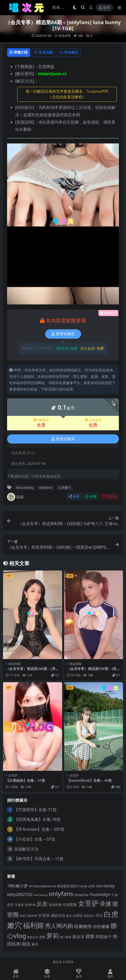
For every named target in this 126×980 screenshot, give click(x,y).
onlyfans (46, 487)
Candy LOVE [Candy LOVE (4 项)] (87, 886)
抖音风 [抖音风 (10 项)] (44, 915)
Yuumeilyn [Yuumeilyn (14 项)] (100, 894)
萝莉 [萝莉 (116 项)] (53, 936)
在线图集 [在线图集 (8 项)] (70, 904)
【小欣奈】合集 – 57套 (35, 839)
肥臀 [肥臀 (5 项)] (42, 937)
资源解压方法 (26, 849)
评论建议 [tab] (69, 52)
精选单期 (65, 36)
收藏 (91, 496)
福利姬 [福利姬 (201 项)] (33, 925)
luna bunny (25, 487)
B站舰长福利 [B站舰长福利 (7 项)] (67, 886)
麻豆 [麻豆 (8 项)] (35, 944)
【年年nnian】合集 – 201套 (39, 829)
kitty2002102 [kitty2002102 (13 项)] (20, 894)
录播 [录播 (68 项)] (105, 904)
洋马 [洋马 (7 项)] (99, 915)
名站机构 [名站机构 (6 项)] (55, 905)
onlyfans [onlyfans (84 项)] (61, 894)
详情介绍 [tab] (19, 52)
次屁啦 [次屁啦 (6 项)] (77, 916)
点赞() (109, 496)
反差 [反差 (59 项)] (42, 904)
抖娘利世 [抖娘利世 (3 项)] (32, 916)
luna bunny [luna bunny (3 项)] (40, 895)
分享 (74, 496)
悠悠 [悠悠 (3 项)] (23, 916)
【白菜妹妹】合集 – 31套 (25, 780)
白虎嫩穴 (65, 487)
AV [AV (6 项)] (31, 886)
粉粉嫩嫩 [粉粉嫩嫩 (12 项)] (101, 926)
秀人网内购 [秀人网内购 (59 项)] (59, 926)
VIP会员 (41, 420)
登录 (104, 8)
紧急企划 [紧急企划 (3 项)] (33, 937)
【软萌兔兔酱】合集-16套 (37, 819)
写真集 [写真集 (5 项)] (19, 905)
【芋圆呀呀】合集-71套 (35, 810)
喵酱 (15, 497)
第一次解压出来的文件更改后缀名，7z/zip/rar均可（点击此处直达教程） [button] (67, 94)
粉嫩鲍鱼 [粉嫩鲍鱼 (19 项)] (83, 926)
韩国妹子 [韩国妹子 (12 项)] (104, 937)
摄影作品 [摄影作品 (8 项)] (58, 915)
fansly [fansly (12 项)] (109, 886)
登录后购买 (63, 334)
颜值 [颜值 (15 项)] (26, 944)
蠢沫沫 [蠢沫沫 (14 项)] (78, 936)
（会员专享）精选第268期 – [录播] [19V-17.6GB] (31, 671)
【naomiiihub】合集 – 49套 (89, 780)
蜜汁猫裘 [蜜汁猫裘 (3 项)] (66, 937)
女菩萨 (13, 775)
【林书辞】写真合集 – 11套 (39, 859)
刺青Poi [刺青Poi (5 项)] (30, 905)
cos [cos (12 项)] (99, 886)
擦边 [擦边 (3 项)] (69, 916)
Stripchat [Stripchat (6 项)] (82, 895)
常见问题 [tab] (43, 52)
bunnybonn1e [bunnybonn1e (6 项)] (45, 886)
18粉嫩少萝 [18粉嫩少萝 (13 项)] (17, 886)
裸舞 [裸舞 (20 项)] (90, 936)
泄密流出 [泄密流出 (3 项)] (89, 916)
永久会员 (93, 420)
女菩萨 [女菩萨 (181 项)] (88, 903)
